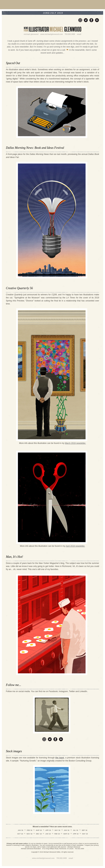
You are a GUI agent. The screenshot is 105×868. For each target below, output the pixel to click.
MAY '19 (85, 834)
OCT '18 (20, 834)
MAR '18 (39, 830)
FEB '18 (30, 830)
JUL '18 (76, 830)
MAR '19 (66, 834)
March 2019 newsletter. (75, 443)
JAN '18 (20, 830)
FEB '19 (57, 834)
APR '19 (76, 834)
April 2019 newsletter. (75, 546)
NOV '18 (29, 834)
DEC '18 (39, 834)
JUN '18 (67, 830)
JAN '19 (48, 834)
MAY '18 (57, 830)
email (79, 34)
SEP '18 (85, 830)
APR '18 (48, 830)
